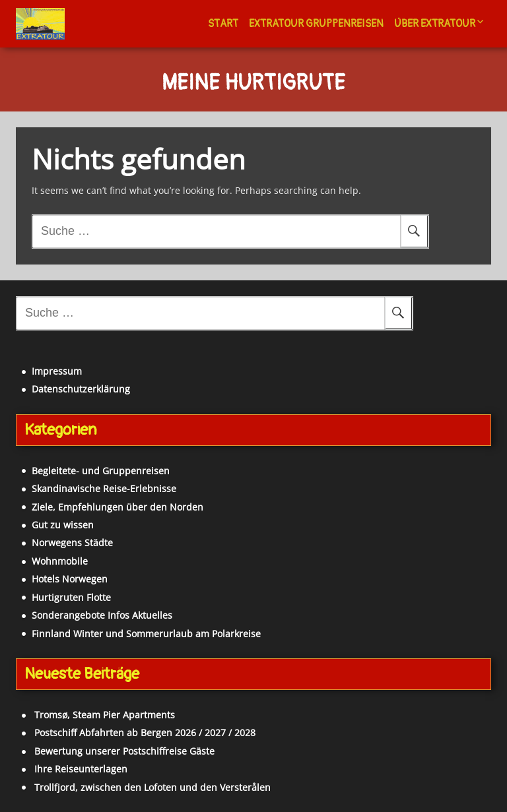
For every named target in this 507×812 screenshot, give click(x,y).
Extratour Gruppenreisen (316, 24)
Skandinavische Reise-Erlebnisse (104, 488)
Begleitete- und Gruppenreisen (101, 471)
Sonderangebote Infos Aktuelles (102, 615)
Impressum (57, 371)
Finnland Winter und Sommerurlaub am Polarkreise (146, 634)
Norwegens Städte (72, 543)
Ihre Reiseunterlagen (81, 769)
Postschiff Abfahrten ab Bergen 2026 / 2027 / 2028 (145, 733)
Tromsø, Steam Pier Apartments (105, 715)
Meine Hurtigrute (253, 84)
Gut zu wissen (63, 525)
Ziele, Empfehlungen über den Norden (118, 507)
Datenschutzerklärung (81, 389)
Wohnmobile (60, 561)
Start (223, 24)
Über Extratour (435, 24)
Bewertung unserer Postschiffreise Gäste (124, 751)
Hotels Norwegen (70, 579)
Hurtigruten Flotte (71, 597)
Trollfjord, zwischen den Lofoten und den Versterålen (152, 787)
